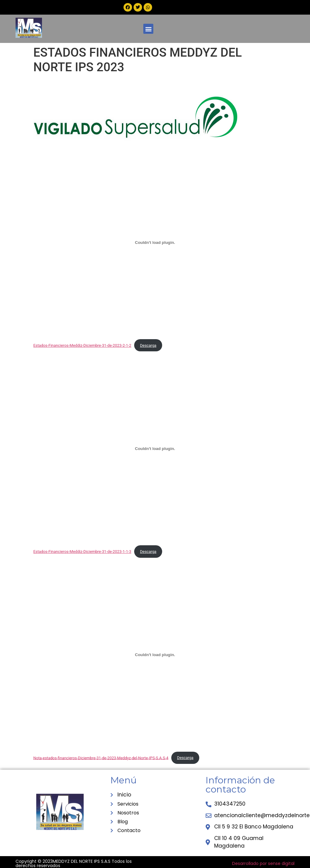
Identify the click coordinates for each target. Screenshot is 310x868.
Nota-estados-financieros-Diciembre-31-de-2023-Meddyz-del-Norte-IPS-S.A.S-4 (101, 758)
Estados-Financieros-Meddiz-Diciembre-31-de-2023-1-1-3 (82, 552)
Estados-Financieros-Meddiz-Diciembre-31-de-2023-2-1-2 (82, 345)
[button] (148, 29)
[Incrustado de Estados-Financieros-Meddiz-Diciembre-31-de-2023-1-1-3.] (155, 448)
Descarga (148, 345)
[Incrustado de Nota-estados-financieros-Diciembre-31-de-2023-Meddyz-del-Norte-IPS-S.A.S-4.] (155, 655)
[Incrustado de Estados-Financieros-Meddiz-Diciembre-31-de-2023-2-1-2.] (155, 242)
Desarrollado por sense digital (263, 863)
